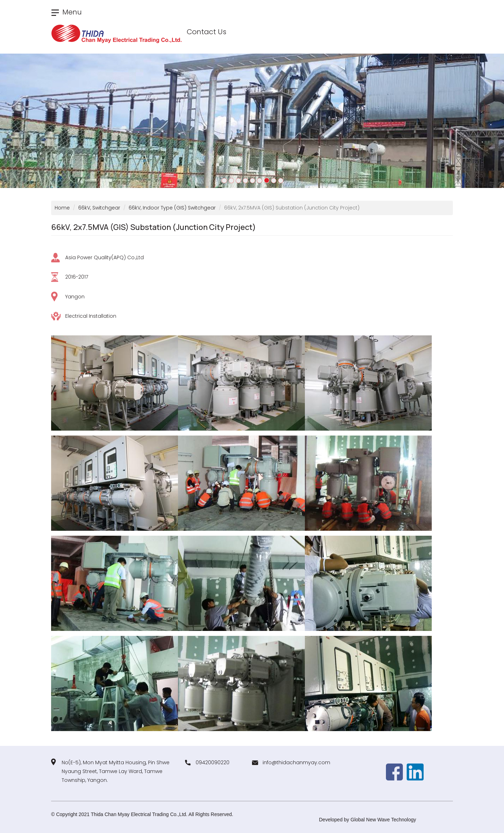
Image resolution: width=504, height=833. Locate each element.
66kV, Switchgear (99, 208)
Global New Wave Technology (383, 820)
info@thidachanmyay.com (296, 762)
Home (62, 208)
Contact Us (207, 32)
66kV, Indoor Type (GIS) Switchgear (172, 208)
